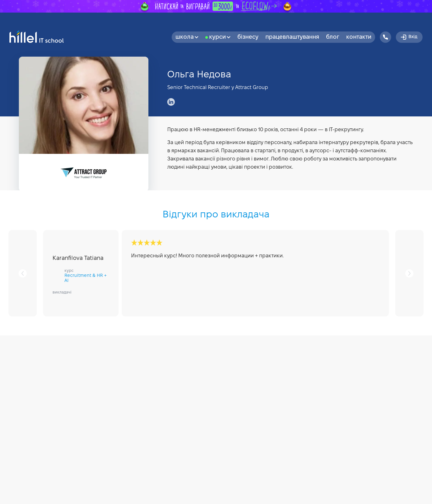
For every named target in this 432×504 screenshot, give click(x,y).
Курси (220, 37)
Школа (187, 37)
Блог (333, 37)
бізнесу (248, 37)
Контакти (359, 37)
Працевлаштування (292, 37)
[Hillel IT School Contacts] (385, 37)
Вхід (409, 37)
